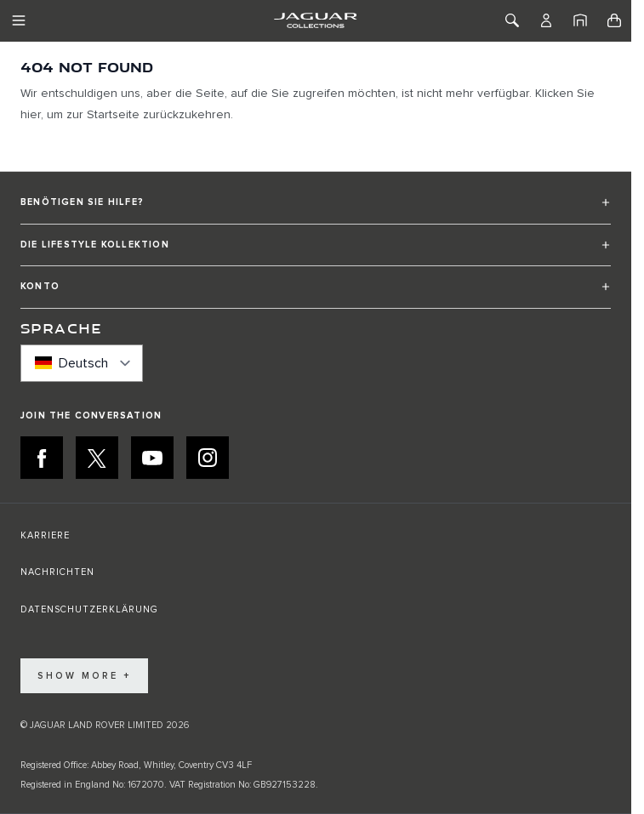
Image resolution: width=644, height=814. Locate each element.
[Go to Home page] (315, 20)
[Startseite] (580, 20)
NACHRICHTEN (57, 572)
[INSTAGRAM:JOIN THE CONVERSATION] (208, 458)
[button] (316, 210)
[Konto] (546, 20)
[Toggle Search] (512, 20)
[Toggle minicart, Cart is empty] (614, 20)
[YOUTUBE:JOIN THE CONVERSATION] (152, 458)
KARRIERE (45, 535)
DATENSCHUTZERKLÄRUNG (89, 609)
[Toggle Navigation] (19, 20)
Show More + (84, 676)
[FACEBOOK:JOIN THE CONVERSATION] (42, 458)
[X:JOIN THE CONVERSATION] (97, 458)
